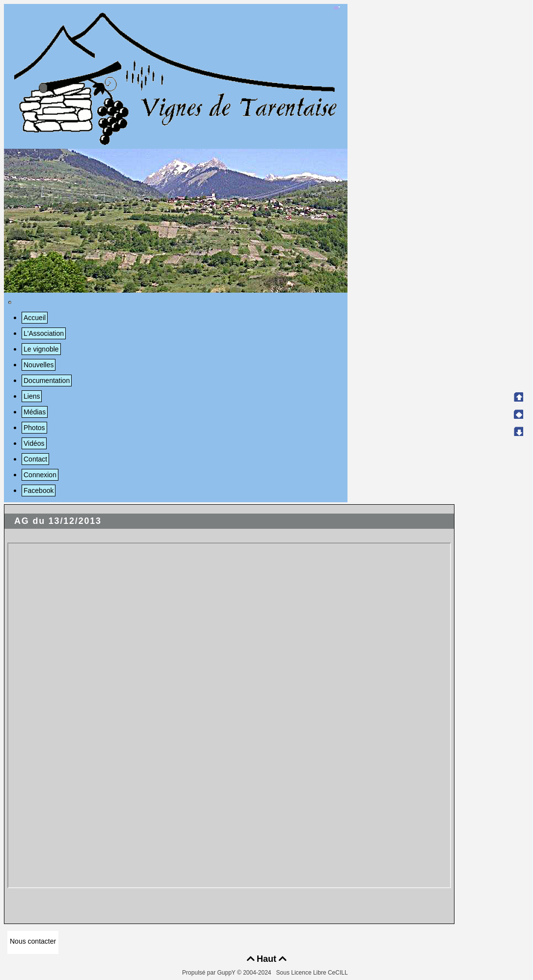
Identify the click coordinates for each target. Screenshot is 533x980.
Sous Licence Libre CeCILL (313, 973)
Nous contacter (33, 941)
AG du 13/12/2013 (58, 521)
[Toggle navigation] (10, 302)
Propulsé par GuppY (210, 973)
